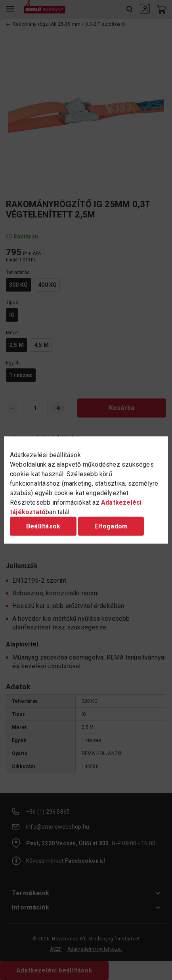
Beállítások (43, 526)
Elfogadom (111, 526)
